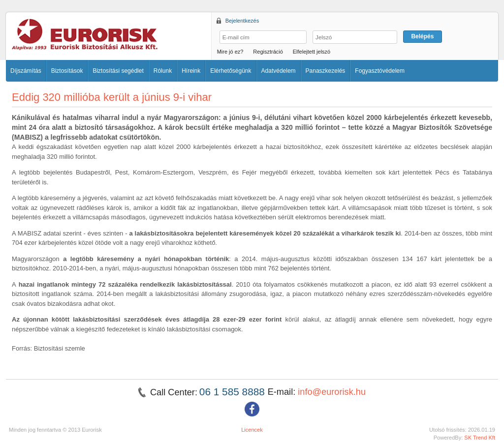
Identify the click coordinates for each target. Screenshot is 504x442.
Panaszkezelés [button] (326, 71)
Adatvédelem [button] (279, 71)
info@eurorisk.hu (332, 392)
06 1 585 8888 (234, 392)
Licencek (252, 430)
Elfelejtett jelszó (312, 52)
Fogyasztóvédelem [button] (380, 71)
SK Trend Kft (480, 438)
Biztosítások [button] (67, 71)
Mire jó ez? (230, 52)
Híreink (191, 71)
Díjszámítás (26, 71)
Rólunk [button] (163, 71)
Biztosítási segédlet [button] (118, 71)
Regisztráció (268, 52)
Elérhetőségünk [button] (231, 71)
